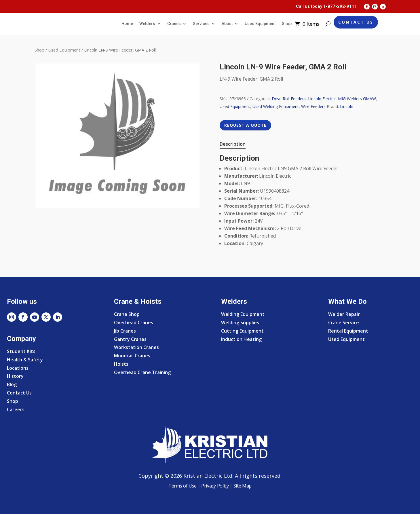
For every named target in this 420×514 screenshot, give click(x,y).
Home (127, 24)
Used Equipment (260, 24)
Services (201, 24)
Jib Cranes (125, 331)
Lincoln (347, 106)
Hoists (121, 364)
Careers (16, 409)
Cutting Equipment (242, 331)
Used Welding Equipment (276, 106)
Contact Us (356, 22)
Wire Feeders (313, 106)
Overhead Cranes (134, 323)
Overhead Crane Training (142, 372)
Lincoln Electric (322, 99)
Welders (147, 24)
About (227, 24)
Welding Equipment (243, 314)
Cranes (174, 24)
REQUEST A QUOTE (245, 125)
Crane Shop (127, 314)
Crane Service (344, 323)
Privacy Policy (215, 486)
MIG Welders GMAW (357, 99)
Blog (12, 384)
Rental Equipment (348, 331)
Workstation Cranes (136, 347)
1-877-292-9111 (340, 6)
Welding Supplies (240, 323)
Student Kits (21, 351)
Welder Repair (344, 314)
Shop (287, 24)
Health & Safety (25, 360)
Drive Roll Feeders (289, 99)
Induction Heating (241, 339)
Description (233, 144)
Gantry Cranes (130, 339)
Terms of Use (183, 486)
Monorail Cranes (132, 356)
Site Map (242, 486)
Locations (18, 368)
